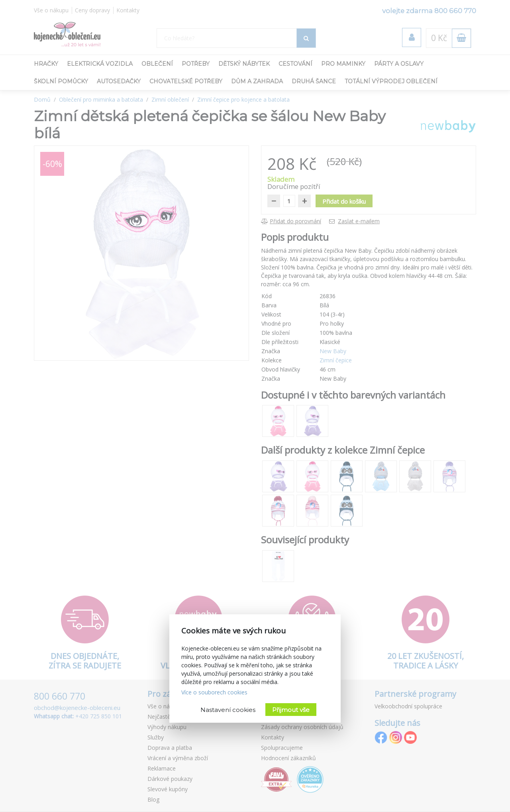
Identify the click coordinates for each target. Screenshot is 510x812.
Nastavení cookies (228, 710)
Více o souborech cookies (214, 692)
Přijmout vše (291, 710)
